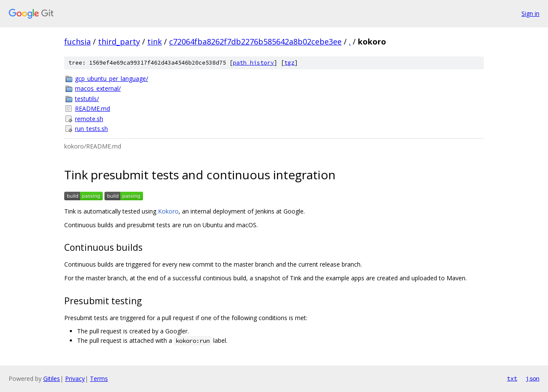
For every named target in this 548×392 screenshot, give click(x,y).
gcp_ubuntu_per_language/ (112, 79)
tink (155, 42)
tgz (289, 63)
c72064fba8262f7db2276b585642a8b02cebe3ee (255, 42)
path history (253, 63)
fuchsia (77, 42)
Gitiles (52, 379)
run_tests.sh (91, 129)
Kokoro (168, 211)
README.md (92, 108)
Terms (99, 379)
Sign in (530, 13)
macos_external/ (98, 88)
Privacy (75, 379)
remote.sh (89, 119)
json (533, 378)
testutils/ (87, 99)
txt (512, 378)
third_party (119, 42)
